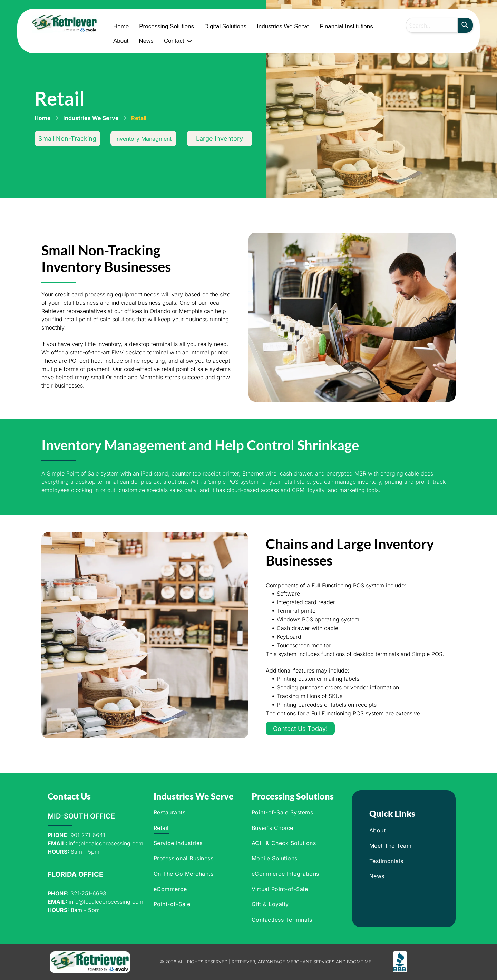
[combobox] (432, 25)
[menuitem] (196, 812)
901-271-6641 (88, 835)
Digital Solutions (225, 26)
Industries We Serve (283, 26)
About (121, 41)
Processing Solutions (167, 26)
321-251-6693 (88, 893)
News (146, 41)
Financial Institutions (347, 26)
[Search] (465, 25)
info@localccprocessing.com (106, 843)
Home (121, 26)
